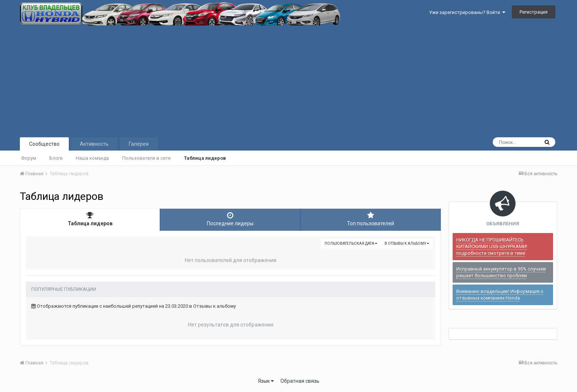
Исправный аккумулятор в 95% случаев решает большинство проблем (501, 272)
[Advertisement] (288, 81)
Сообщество (44, 144)
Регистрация (534, 12)
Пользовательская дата (351, 243)
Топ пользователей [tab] (371, 219)
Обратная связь (300, 381)
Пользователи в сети (146, 158)
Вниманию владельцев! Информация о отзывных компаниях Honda (500, 295)
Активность (94, 144)
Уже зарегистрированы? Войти (467, 12)
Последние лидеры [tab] (230, 219)
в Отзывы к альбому (407, 243)
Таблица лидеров (205, 158)
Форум (29, 158)
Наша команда (92, 158)
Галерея (139, 144)
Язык (266, 381)
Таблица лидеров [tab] (90, 219)
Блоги (56, 158)
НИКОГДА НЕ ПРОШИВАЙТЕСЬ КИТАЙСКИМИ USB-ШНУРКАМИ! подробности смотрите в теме (492, 246)
